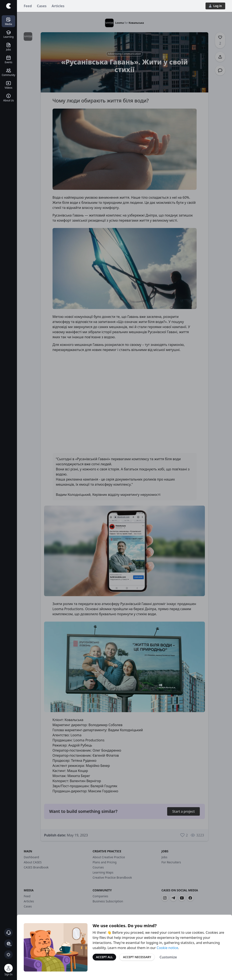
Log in (215, 6)
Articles (58, 6)
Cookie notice (167, 948)
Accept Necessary (137, 957)
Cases (42, 6)
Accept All (104, 957)
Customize (168, 957)
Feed (28, 6)
